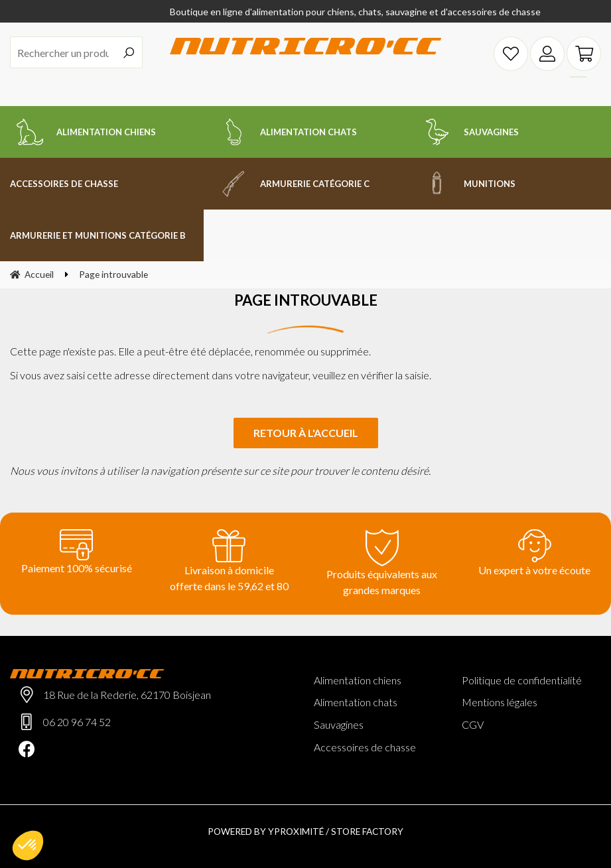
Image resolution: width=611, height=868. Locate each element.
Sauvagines (339, 724)
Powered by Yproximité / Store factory (305, 831)
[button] (28, 845)
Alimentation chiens (358, 680)
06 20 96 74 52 (77, 722)
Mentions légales (500, 702)
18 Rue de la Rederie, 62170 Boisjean (127, 695)
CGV (473, 724)
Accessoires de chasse (365, 747)
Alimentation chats (356, 702)
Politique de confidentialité (522, 680)
